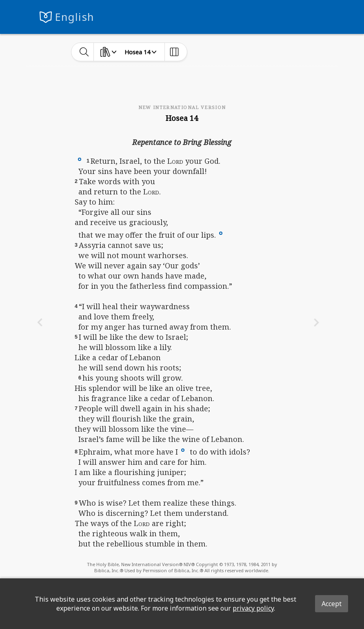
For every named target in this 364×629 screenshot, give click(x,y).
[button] (80, 158)
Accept (332, 604)
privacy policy (253, 608)
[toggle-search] (84, 52)
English (74, 17)
